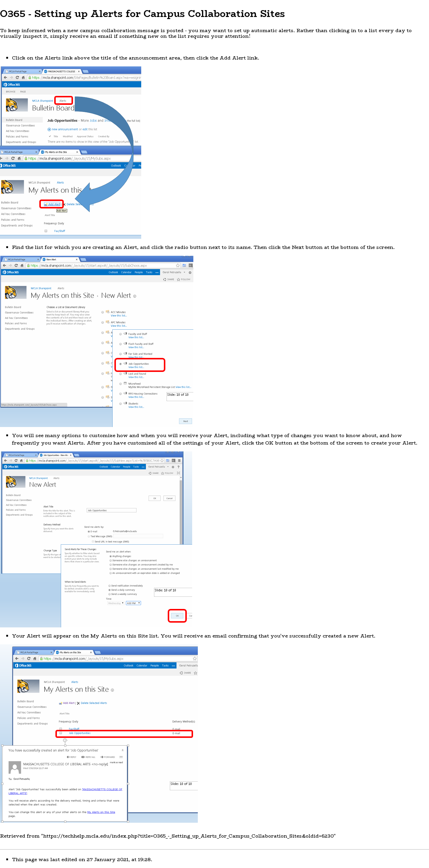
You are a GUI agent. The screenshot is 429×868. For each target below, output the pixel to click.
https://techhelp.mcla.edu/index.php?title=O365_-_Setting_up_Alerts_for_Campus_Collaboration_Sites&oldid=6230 (188, 836)
